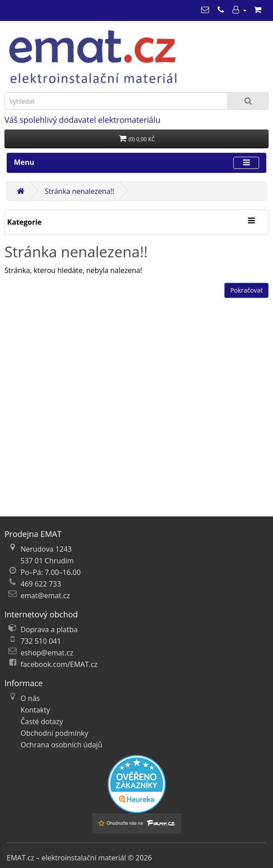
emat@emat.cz (45, 595)
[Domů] (21, 191)
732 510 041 (41, 641)
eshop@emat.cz (47, 653)
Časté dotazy (42, 721)
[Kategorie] (251, 221)
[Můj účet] (239, 10)
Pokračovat (246, 290)
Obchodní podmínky (54, 733)
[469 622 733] (221, 10)
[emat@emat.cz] (205, 10)
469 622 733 (41, 584)
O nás (30, 698)
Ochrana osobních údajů (61, 745)
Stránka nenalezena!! (79, 191)
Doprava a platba (49, 629)
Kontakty (35, 710)
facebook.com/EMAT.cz (59, 664)
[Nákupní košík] (257, 10)
